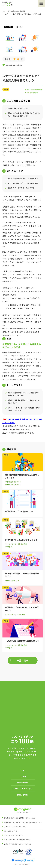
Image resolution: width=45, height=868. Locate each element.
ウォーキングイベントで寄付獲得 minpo (17, 840)
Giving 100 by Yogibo (11, 831)
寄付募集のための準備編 (16, 11)
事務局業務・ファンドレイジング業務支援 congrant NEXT (23, 822)
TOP (4, 11)
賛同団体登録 (22, 782)
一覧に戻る (22, 660)
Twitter (29, 860)
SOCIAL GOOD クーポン (22, 789)
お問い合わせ (22, 795)
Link (19, 27)
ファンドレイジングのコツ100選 (15, 827)
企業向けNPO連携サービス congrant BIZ (18, 844)
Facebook (17, 860)
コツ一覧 (22, 776)
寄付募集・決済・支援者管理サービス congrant (20, 818)
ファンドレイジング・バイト (13, 835)
